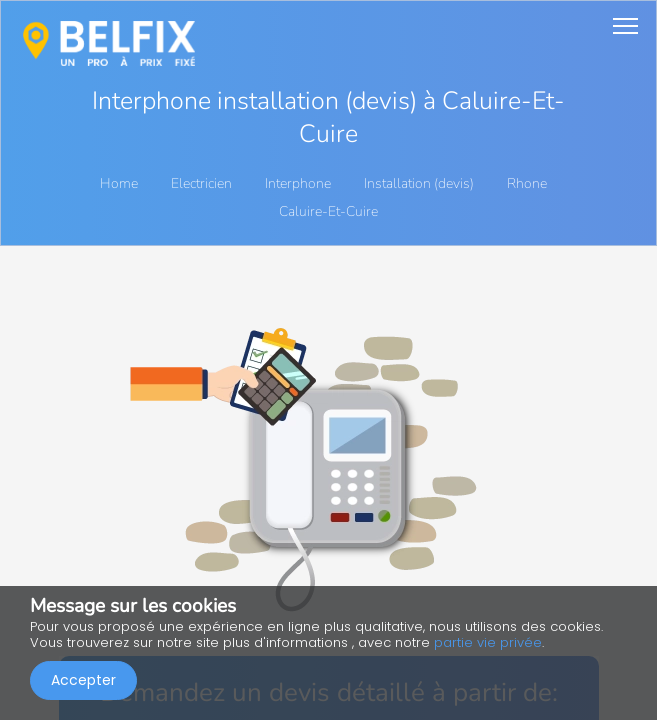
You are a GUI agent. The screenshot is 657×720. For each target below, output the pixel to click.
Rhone (528, 183)
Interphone (299, 183)
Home (119, 183)
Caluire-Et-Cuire (328, 211)
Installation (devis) (420, 183)
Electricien (203, 183)
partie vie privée (488, 642)
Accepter (83, 680)
